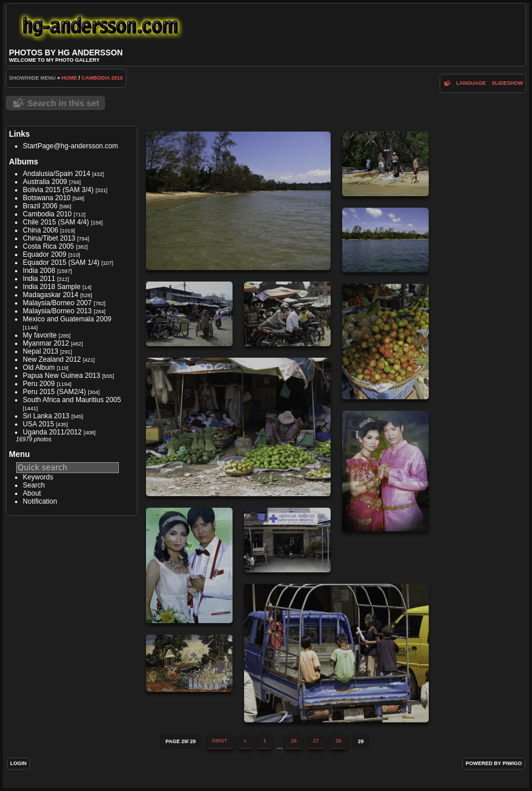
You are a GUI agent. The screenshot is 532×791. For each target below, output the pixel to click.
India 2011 (39, 279)
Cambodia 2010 (102, 78)
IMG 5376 (238, 201)
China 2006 (41, 230)
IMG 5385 (385, 471)
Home (70, 78)
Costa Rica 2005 (49, 246)
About (32, 493)
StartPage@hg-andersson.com (71, 146)
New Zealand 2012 (52, 359)
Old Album (39, 368)
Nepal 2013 (41, 351)
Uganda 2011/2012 (53, 432)
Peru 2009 (39, 384)
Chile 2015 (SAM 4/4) (56, 222)
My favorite (40, 335)
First (220, 741)
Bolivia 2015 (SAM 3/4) (59, 190)
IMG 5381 (238, 427)
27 (316, 741)
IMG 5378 (385, 240)
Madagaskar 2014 (51, 295)
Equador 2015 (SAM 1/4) (61, 263)
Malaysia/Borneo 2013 (57, 311)
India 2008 (39, 271)
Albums (24, 162)
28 (338, 741)
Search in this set (63, 103)
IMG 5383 (385, 342)
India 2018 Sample (52, 287)
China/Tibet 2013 (49, 238)
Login (19, 763)
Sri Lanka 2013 (46, 416)
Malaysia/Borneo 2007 (57, 303)
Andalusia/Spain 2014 (57, 174)
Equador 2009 (45, 254)
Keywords (38, 477)
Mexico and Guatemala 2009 (67, 319)
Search (34, 485)
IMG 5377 (385, 164)
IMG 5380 (287, 314)
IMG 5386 (189, 565)
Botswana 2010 (47, 198)
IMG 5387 (287, 540)
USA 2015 (39, 424)
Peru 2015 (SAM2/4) (55, 392)
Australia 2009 (45, 182)
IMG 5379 (189, 314)
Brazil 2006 (40, 206)
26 (294, 741)
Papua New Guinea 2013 (62, 376)
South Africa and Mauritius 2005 (72, 400)
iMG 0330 (189, 663)
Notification (40, 501)
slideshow (507, 83)
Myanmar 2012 (46, 343)
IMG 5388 (336, 653)
